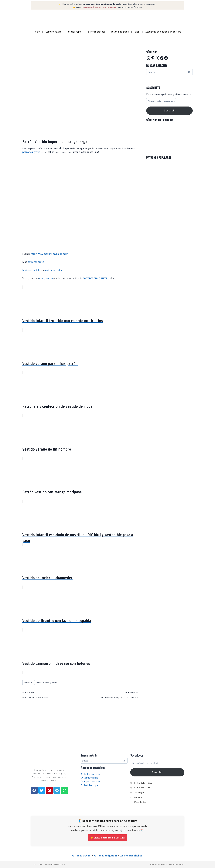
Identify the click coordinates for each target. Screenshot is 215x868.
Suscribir (170, 110)
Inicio (37, 32)
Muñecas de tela (31, 270)
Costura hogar (53, 32)
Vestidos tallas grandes (46, 682)
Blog (137, 32)
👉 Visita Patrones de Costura (107, 838)
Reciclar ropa (74, 32)
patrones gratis (36, 262)
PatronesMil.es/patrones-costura (99, 7)
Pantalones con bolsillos (50, 695)
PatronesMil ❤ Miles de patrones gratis (167, 865)
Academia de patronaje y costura (163, 32)
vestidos (28, 682)
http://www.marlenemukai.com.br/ (50, 254)
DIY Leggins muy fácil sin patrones (110, 695)
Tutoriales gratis (120, 32)
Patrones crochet (96, 32)
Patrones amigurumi (105, 856)
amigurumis (46, 278)
